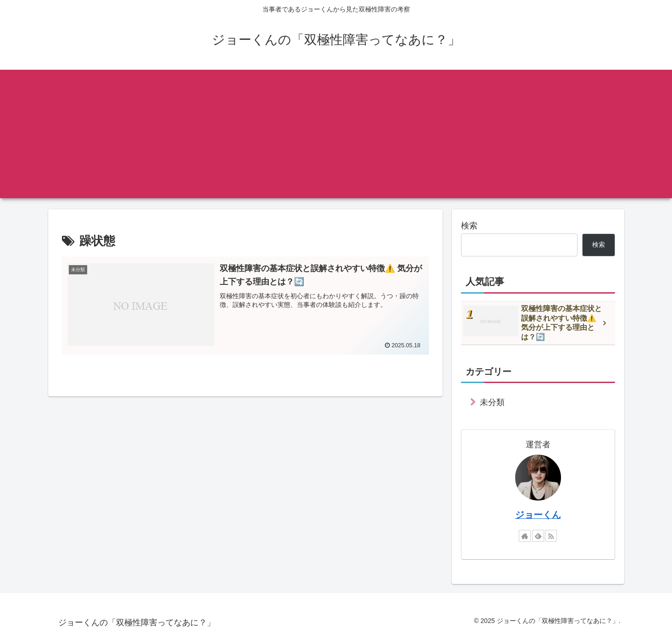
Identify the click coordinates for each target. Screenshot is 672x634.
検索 (469, 226)
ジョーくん (538, 515)
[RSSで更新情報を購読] (551, 536)
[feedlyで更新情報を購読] (538, 536)
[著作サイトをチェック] (525, 536)
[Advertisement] (336, 134)
